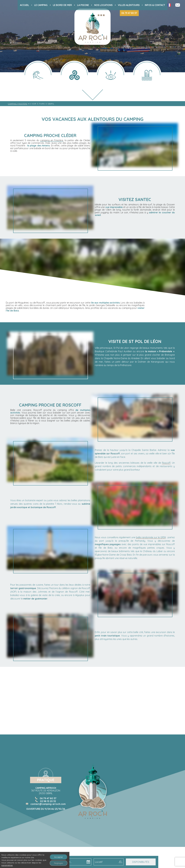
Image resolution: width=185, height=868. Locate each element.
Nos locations (103, 5)
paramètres (7, 865)
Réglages (59, 863)
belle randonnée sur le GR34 (151, 537)
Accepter (59, 857)
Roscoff (166, 463)
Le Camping (41, 5)
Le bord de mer (62, 5)
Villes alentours (129, 5)
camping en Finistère (52, 140)
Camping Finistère (18, 104)
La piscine (83, 5)
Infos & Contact (155, 5)
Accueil (24, 5)
